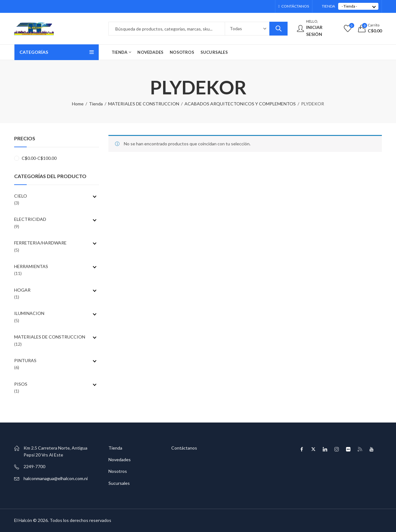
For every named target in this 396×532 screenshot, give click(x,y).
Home (78, 104)
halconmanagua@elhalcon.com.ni (56, 478)
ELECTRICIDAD (55, 219)
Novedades (120, 459)
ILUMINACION (55, 313)
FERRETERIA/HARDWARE (55, 243)
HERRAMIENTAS (55, 266)
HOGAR (55, 290)
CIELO (55, 196)
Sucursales (119, 483)
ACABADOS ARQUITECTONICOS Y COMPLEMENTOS (240, 104)
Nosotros (118, 471)
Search (278, 29)
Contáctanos (184, 448)
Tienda (96, 104)
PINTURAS (55, 360)
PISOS (55, 384)
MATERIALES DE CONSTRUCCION (144, 104)
